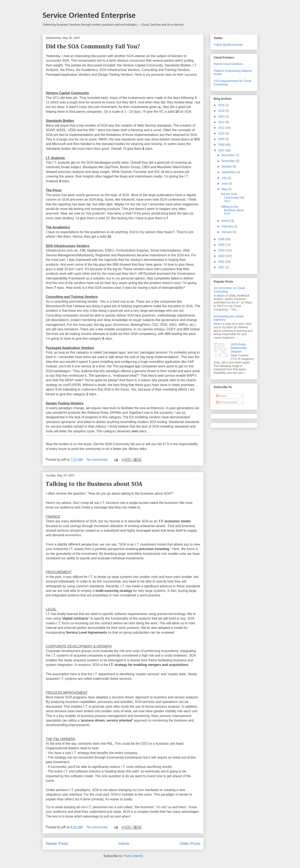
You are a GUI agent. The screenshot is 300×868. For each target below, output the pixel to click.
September (229, 172)
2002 (222, 262)
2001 (222, 267)
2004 (222, 250)
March (226, 221)
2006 (222, 239)
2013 (222, 116)
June (225, 183)
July (224, 178)
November (229, 161)
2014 (222, 111)
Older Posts (190, 843)
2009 (222, 139)
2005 (222, 245)
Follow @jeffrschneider (228, 45)
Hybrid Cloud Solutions (228, 64)
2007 (222, 150)
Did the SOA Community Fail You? (93, 47)
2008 (222, 145)
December (229, 155)
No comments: (98, 460)
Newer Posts (57, 843)
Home (124, 843)
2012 (222, 122)
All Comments (227, 402)
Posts (221, 396)
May (225, 189)
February (228, 226)
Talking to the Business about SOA (94, 484)
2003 (222, 256)
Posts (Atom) (133, 856)
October (227, 167)
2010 (222, 133)
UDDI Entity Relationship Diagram (239, 348)
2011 (222, 128)
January (227, 232)
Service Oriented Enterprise (89, 16)
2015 (222, 105)
